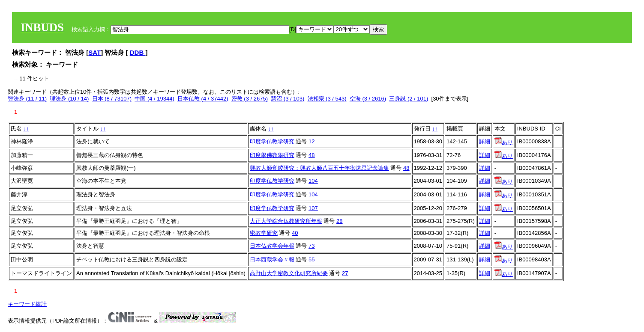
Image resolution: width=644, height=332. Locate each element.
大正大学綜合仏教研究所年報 (286, 221)
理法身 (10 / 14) (69, 99)
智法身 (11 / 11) (27, 99)
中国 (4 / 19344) (154, 99)
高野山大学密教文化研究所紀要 (289, 273)
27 (345, 273)
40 (295, 233)
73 (312, 246)
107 (313, 208)
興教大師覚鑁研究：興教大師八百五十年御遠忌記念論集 (319, 168)
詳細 (485, 141)
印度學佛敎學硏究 (272, 155)
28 (339, 221)
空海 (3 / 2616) (368, 99)
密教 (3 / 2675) (250, 99)
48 (312, 155)
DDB (138, 52)
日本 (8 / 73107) (112, 99)
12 (312, 141)
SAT (94, 52)
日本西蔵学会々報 (272, 259)
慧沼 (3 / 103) (288, 99)
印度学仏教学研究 (272, 141)
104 (313, 181)
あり (504, 142)
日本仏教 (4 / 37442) (203, 99)
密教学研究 (264, 233)
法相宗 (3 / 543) (327, 99)
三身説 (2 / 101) (409, 99)
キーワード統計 (27, 304)
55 (312, 259)
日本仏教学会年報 (272, 246)
